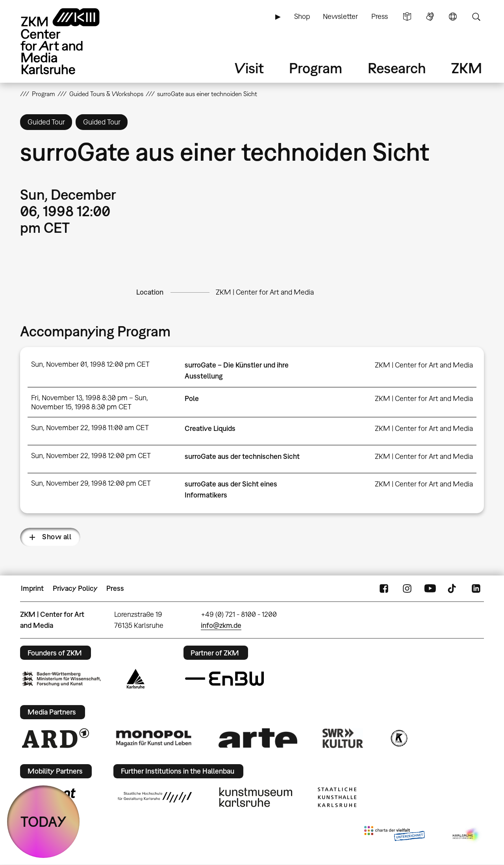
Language (453, 17)
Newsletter (340, 16)
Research (397, 68)
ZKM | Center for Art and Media (265, 292)
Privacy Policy (75, 588)
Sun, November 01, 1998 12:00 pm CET (90, 364)
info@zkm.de (221, 625)
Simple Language (407, 17)
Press (380, 16)
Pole (192, 398)
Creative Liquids (210, 428)
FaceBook (384, 588)
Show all (57, 537)
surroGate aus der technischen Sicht (242, 456)
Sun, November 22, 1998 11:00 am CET (90, 428)
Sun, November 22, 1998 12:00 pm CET (91, 456)
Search (476, 17)
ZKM (467, 68)
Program (316, 68)
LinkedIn (476, 588)
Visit (249, 68)
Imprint (32, 588)
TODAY (44, 821)
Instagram (407, 588)
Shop (302, 16)
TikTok (453, 588)
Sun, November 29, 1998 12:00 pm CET (91, 483)
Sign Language (430, 17)
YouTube (430, 588)
